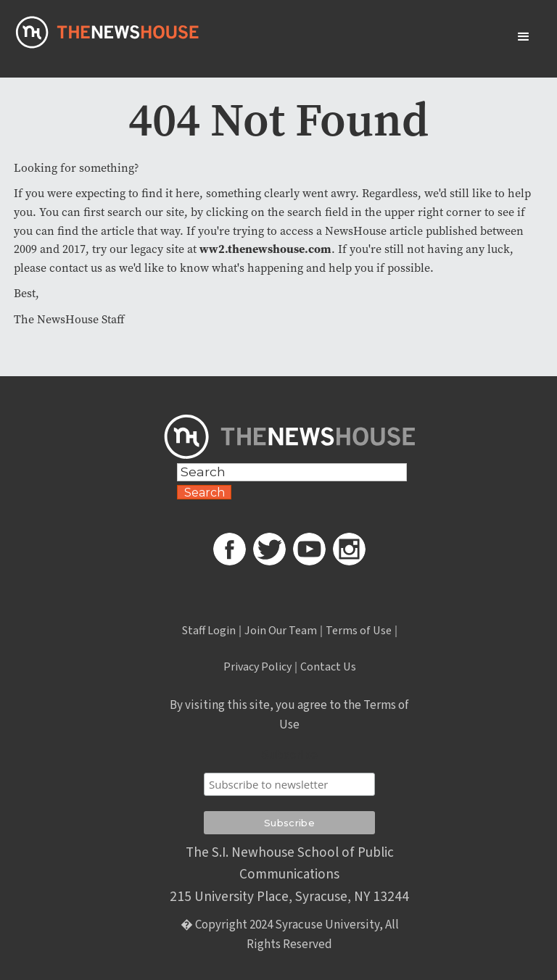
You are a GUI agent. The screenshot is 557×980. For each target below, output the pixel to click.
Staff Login (209, 631)
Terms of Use (359, 631)
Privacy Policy (257, 667)
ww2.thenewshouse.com (265, 249)
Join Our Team (281, 631)
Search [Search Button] (205, 493)
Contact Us (328, 667)
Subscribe (289, 755)
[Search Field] (292, 472)
